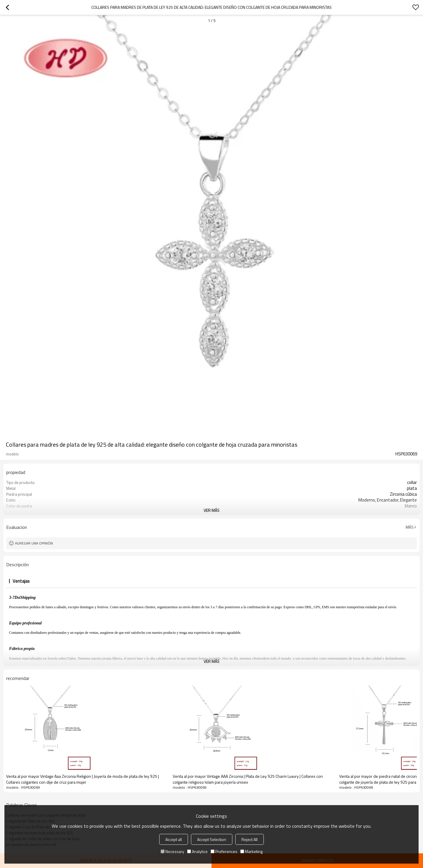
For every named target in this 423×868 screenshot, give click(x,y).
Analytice (197, 851)
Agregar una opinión (34, 543)
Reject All (250, 839)
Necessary (172, 851)
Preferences (224, 851)
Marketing (251, 851)
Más (410, 527)
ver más (211, 510)
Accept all (174, 839)
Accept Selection (212, 839)
